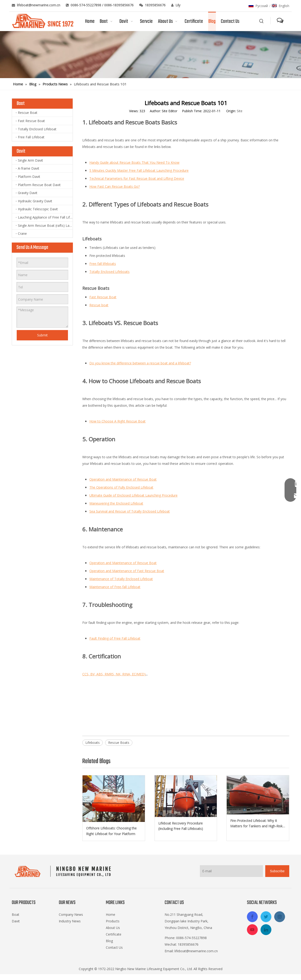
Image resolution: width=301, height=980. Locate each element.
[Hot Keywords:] (261, 21)
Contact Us (114, 947)
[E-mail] (231, 871)
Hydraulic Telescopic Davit (38, 209)
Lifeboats (93, 743)
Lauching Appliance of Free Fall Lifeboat (45, 217)
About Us (113, 928)
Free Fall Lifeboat (31, 137)
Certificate (114, 934)
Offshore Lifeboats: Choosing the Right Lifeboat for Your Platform (111, 831)
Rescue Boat (28, 113)
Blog (109, 941)
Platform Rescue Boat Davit (39, 185)
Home (111, 914)
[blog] (150, 55)
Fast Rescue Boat (31, 121)
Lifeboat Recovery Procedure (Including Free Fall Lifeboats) (181, 826)
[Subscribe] (277, 871)
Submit (42, 335)
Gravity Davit (28, 193)
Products (113, 921)
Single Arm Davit (30, 160)
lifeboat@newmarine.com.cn (39, 5)
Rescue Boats (119, 743)
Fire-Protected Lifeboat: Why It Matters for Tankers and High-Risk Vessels (256, 824)
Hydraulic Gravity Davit (35, 201)
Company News (71, 914)
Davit (16, 921)
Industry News (70, 921)
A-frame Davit (29, 168)
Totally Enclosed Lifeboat (37, 129)
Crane (22, 233)
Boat (16, 914)
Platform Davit (29, 177)
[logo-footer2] (64, 871)
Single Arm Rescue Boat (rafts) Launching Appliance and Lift (45, 225)
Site (240, 111)
